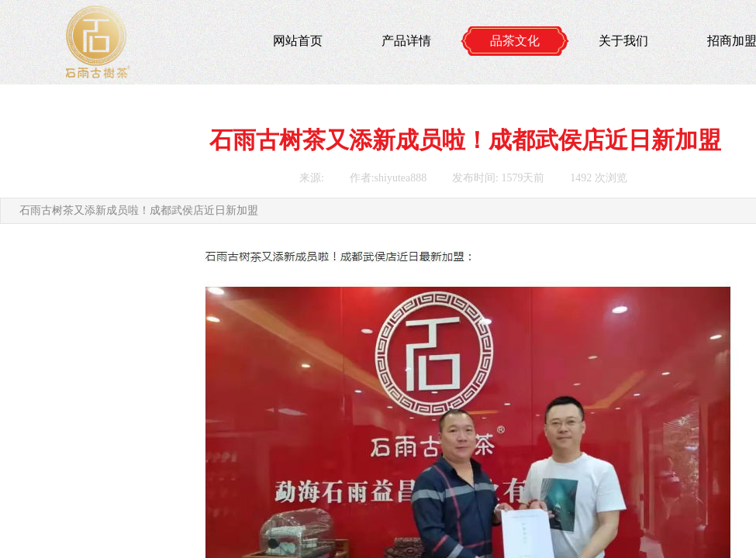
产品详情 (406, 41)
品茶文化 (515, 41)
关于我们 (623, 41)
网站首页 (298, 41)
